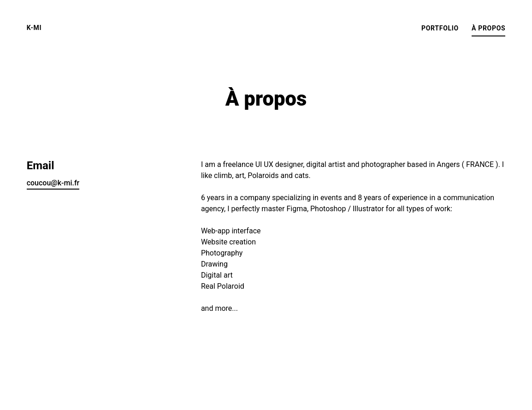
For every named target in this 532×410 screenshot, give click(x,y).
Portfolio (440, 28)
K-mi (34, 28)
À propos (488, 28)
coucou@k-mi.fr (53, 183)
